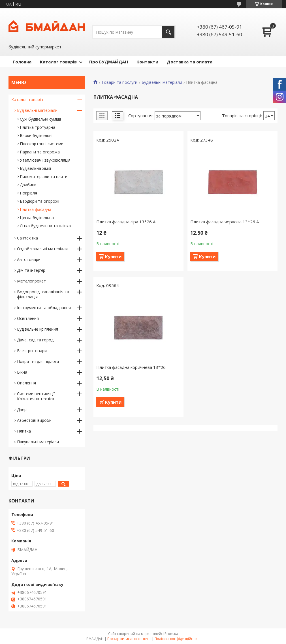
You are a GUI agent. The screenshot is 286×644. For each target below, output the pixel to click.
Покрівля (28, 193)
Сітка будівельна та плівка (45, 226)
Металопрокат (31, 281)
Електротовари (32, 351)
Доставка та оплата (190, 62)
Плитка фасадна (36, 209)
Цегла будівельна (37, 218)
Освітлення (28, 318)
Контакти (147, 62)
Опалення (26, 383)
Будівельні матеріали (162, 82)
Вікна (22, 372)
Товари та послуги (119, 82)
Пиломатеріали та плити (44, 176)
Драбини (28, 185)
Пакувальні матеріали (38, 442)
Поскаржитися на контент (129, 639)
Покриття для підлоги (38, 361)
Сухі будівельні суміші (40, 119)
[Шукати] (168, 32)
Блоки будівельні (36, 135)
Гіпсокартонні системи (42, 144)
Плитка (24, 431)
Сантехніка (27, 238)
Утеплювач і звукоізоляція (45, 160)
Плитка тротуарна (38, 127)
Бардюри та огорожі (40, 201)
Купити (113, 256)
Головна (22, 62)
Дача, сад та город (35, 340)
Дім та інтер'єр (31, 270)
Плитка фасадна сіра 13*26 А (126, 222)
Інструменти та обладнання (44, 308)
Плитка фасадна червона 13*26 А (225, 222)
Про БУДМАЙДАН (109, 62)
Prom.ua (171, 634)
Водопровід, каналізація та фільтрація (43, 294)
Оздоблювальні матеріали (42, 249)
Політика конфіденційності (177, 639)
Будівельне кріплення (38, 329)
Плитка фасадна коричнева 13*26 (131, 367)
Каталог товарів (58, 62)
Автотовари (29, 259)
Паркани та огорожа (40, 152)
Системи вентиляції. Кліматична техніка (36, 396)
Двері (22, 409)
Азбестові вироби (34, 420)
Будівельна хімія (35, 168)
